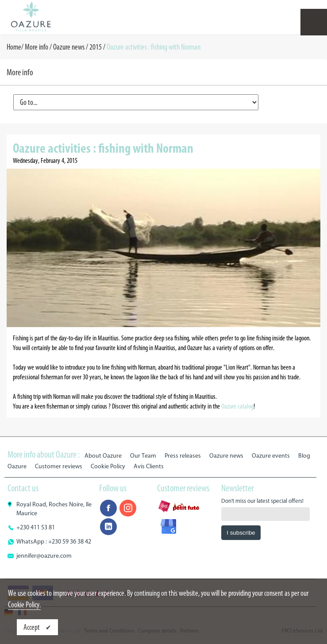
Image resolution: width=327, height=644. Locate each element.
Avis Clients (149, 466)
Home (14, 47)
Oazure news (69, 47)
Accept (32, 627)
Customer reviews (59, 466)
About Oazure (103, 456)
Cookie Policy (108, 466)
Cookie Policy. (24, 605)
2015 (96, 47)
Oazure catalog (237, 406)
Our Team (143, 456)
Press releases (183, 456)
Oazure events (271, 456)
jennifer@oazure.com (44, 556)
